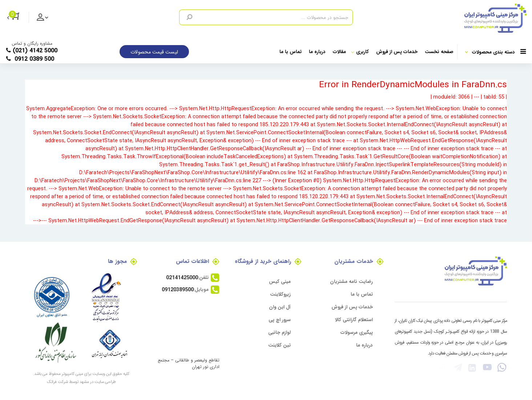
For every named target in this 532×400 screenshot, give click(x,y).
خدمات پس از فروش (397, 51)
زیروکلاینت (280, 294)
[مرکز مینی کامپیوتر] (440, 18)
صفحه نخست (439, 51)
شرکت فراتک (57, 381)
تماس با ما (291, 51)
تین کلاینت (279, 345)
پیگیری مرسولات (357, 332)
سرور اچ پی (280, 319)
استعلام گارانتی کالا (354, 319)
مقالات (339, 51)
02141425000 (182, 277)
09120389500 (178, 289)
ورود (46, 21)
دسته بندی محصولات (499, 52)
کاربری (360, 52)
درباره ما (317, 51)
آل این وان (280, 307)
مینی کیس (280, 281)
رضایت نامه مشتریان (351, 281)
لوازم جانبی (279, 332)
